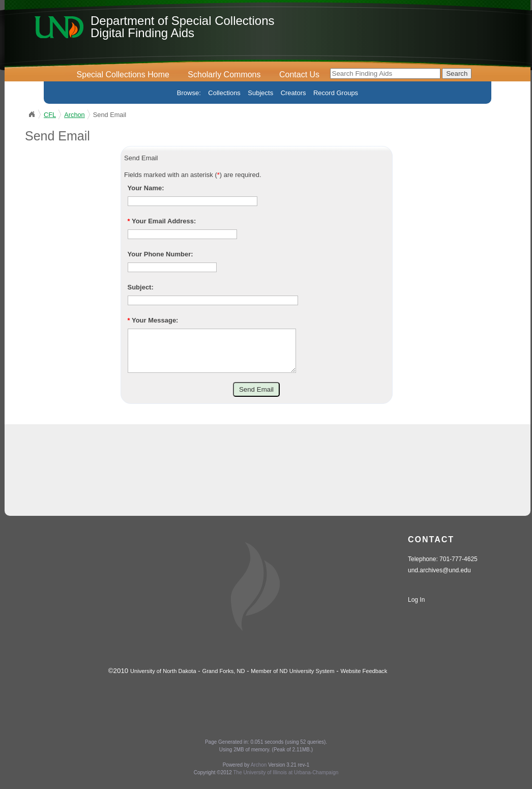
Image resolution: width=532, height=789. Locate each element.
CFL (50, 115)
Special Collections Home (123, 75)
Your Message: (153, 320)
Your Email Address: (162, 221)
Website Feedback (364, 679)
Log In (416, 607)
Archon (75, 115)
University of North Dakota (163, 679)
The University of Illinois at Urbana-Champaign (286, 780)
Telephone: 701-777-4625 (443, 567)
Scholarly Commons (224, 75)
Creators (293, 93)
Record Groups (336, 93)
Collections (224, 93)
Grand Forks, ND (224, 679)
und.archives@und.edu (439, 578)
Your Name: (146, 188)
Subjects (260, 93)
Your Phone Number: (160, 254)
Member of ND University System (292, 679)
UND (32, 114)
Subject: (141, 287)
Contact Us (299, 75)
